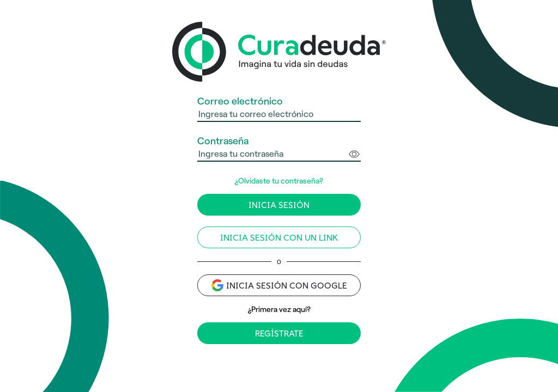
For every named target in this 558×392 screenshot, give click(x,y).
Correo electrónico (240, 101)
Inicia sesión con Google (279, 285)
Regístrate (279, 333)
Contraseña (223, 141)
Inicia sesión (279, 205)
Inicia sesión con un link (279, 238)
